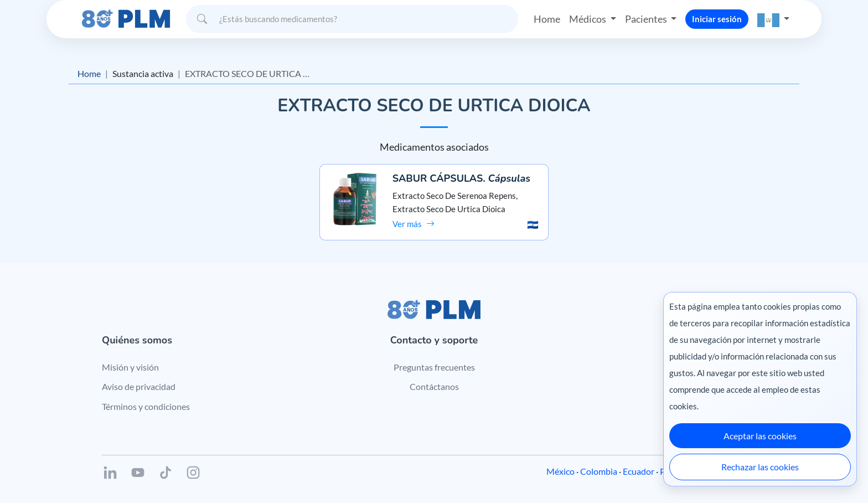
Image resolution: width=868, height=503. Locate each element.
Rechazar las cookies (760, 467)
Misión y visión (130, 367)
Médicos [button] (588, 19)
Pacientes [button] (647, 19)
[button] (773, 19)
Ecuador (639, 471)
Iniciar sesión (717, 19)
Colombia (599, 471)
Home (547, 19)
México (560, 471)
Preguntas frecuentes (434, 367)
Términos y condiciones (146, 406)
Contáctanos (434, 386)
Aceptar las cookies (760, 436)
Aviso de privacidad (139, 386)
